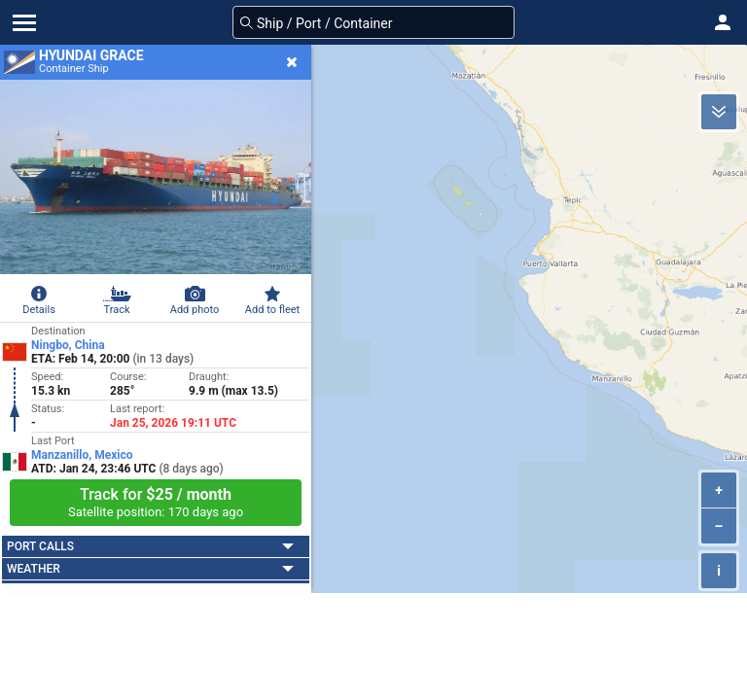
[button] (723, 22)
